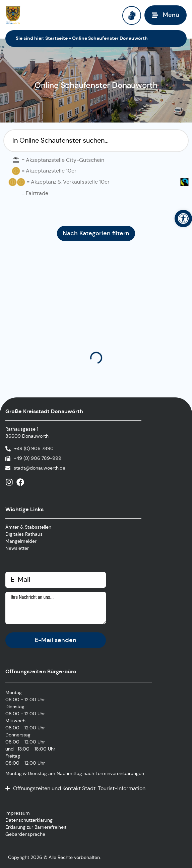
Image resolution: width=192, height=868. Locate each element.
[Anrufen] (29, 449)
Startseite (56, 38)
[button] (183, 219)
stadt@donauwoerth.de (40, 468)
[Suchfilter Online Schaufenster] (96, 141)
